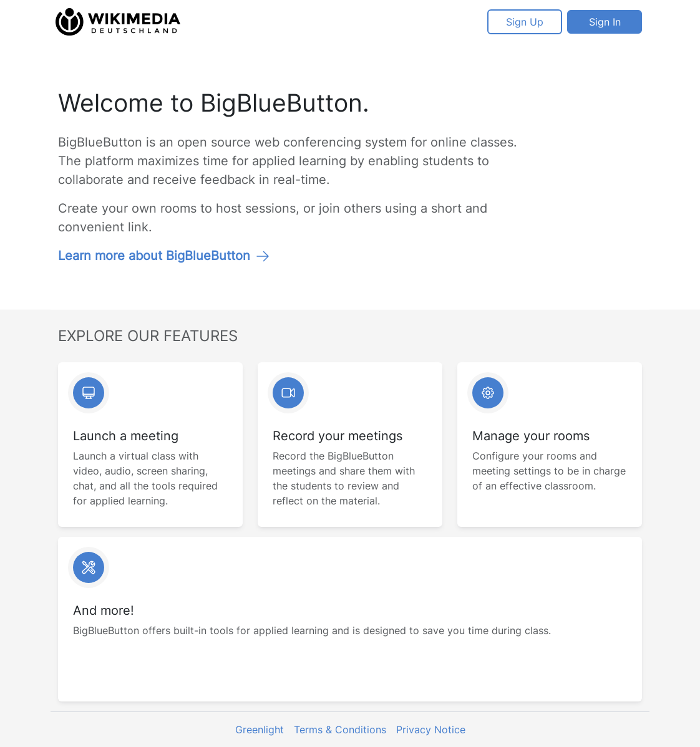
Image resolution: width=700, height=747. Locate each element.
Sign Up (525, 22)
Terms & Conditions (340, 730)
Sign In (605, 22)
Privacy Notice (431, 730)
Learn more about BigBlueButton (164, 256)
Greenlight (260, 730)
